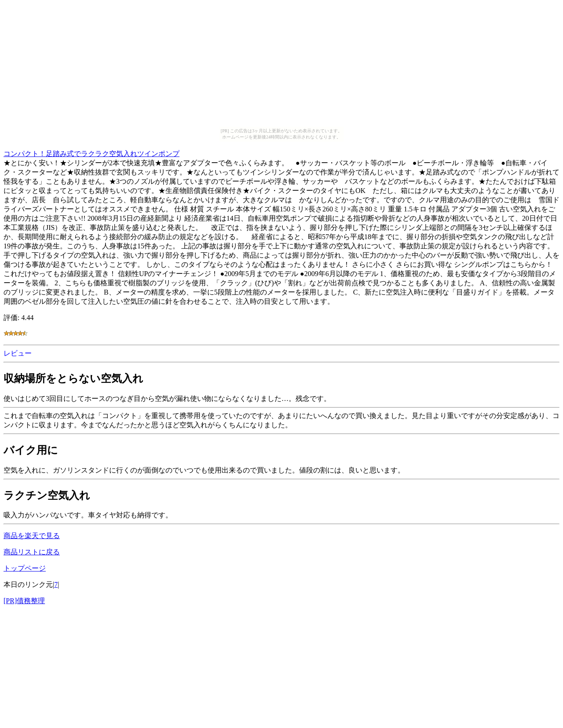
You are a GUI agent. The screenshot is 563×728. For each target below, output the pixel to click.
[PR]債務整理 (24, 601)
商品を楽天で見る (32, 536)
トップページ (25, 568)
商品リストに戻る (32, 552)
